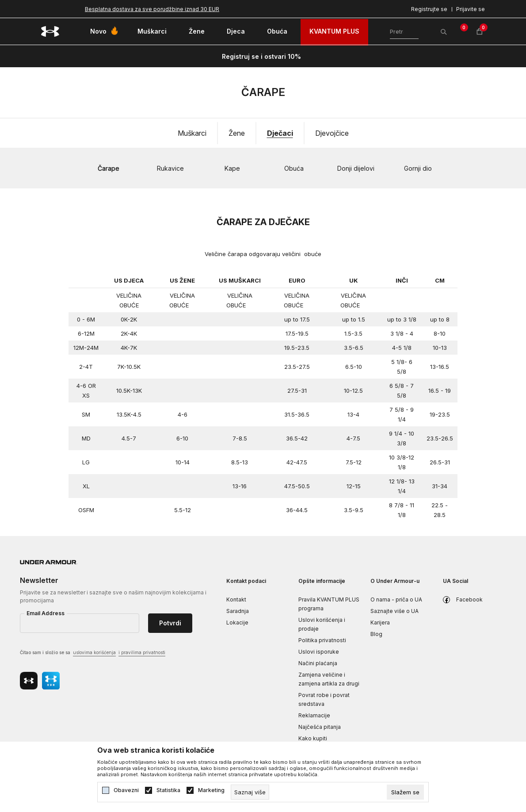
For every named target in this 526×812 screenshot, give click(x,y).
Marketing (211, 790)
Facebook (469, 599)
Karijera (380, 622)
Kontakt (236, 599)
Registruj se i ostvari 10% (261, 56)
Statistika (168, 790)
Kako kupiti (313, 738)
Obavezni (126, 790)
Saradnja (238, 611)
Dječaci (280, 133)
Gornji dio (418, 168)
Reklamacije (314, 715)
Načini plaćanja (318, 663)
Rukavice (170, 168)
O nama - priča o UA (396, 599)
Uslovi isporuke (319, 652)
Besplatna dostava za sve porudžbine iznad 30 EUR (152, 9)
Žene (237, 133)
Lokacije (237, 622)
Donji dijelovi (356, 168)
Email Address (46, 613)
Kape (232, 168)
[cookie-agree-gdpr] (405, 792)
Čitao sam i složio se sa (93, 653)
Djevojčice (332, 133)
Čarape (109, 168)
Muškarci (192, 133)
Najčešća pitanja (320, 727)
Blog (376, 634)
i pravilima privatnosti (142, 652)
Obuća (294, 168)
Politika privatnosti (322, 640)
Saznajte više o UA (394, 611)
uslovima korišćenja (94, 652)
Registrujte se (429, 9)
